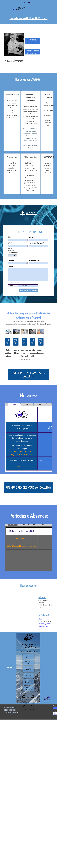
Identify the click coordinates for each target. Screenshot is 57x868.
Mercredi (40, 405)
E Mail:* (10, 243)
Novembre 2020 (32, 525)
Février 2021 (13, 525)
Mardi (27, 405)
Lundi (14, 405)
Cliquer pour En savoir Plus (16, 342)
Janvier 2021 (22, 525)
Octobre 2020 (42, 525)
